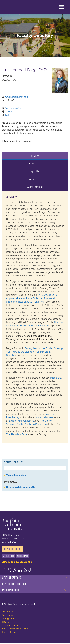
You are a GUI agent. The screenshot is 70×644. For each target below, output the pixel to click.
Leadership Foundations (22, 421)
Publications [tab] (35, 179)
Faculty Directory (35, 35)
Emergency (8, 618)
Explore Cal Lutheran (14, 584)
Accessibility (8, 615)
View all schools (15, 475)
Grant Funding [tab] (35, 187)
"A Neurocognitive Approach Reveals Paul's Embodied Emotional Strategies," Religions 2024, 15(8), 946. (31, 298)
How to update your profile (21, 487)
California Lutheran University (14, 7)
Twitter (8, 115)
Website (9, 112)
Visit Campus (22, 556)
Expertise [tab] (35, 171)
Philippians (56, 378)
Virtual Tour (8, 556)
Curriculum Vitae (14, 108)
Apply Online (11, 549)
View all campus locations (16, 562)
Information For (11, 590)
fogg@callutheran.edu (16, 97)
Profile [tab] (35, 156)
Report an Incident (11, 625)
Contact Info (8, 612)
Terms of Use (9, 632)
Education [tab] (35, 163)
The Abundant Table (17, 434)
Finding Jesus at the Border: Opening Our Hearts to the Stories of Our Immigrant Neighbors (34, 352)
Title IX (5, 622)
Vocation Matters (44, 417)
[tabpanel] (35, 317)
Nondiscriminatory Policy (15, 629)
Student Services (12, 578)
